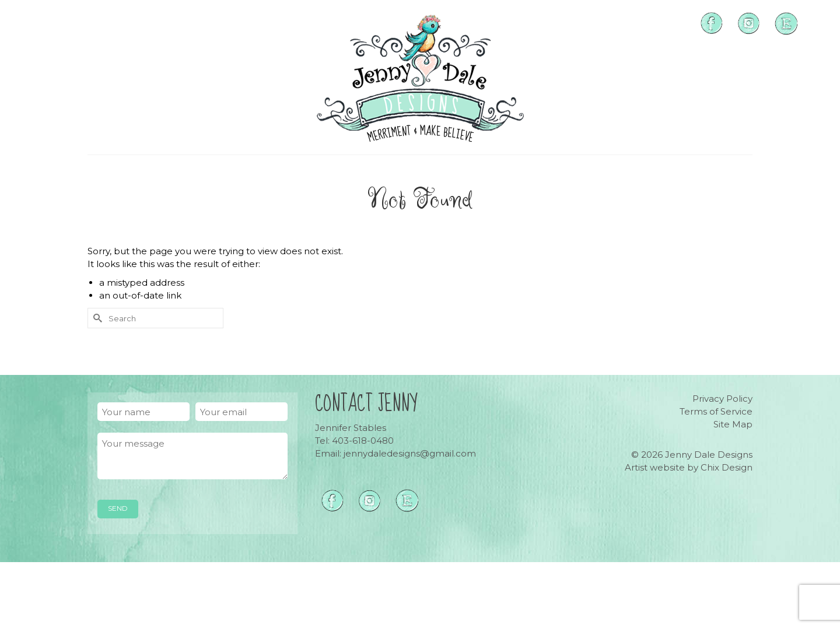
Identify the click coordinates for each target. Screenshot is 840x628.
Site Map (733, 424)
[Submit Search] (96, 318)
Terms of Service (716, 411)
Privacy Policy (722, 399)
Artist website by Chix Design (689, 467)
